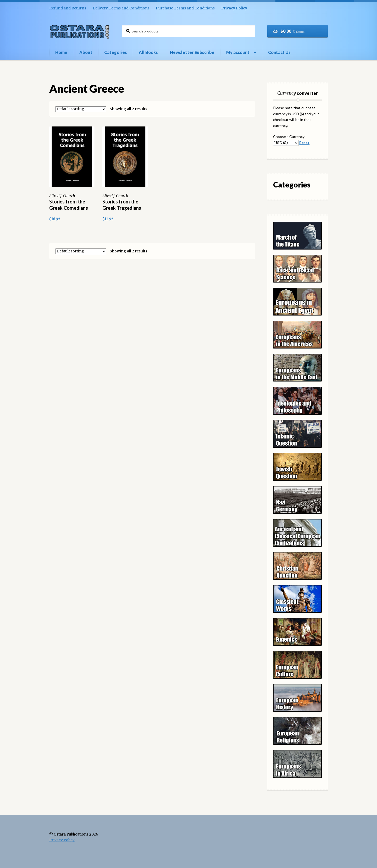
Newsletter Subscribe (192, 52)
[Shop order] (81, 109)
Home (61, 52)
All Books (148, 52)
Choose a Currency (289, 137)
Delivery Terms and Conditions (121, 8)
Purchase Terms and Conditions (185, 8)
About (86, 52)
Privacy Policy (234, 8)
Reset (304, 143)
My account (238, 52)
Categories (116, 52)
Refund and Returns (68, 8)
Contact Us (279, 52)
